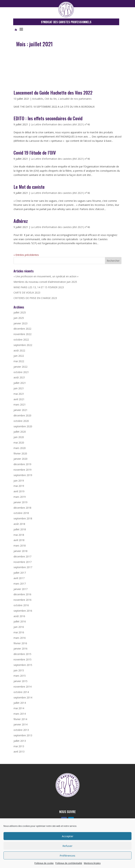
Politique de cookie (44, 863)
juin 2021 (19, 388)
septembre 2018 (23, 518)
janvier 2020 (20, 459)
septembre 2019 (23, 475)
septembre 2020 (23, 426)
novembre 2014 (22, 687)
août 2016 (19, 616)
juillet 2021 (20, 383)
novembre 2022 (22, 334)
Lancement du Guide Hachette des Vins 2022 (53, 93)
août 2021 (19, 377)
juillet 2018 (20, 529)
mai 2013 (19, 746)
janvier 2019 (20, 502)
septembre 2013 (23, 735)
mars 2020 (20, 448)
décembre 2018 (22, 508)
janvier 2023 (20, 323)
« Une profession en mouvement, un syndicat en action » (46, 276)
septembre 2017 (23, 567)
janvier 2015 (20, 681)
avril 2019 (19, 491)
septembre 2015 (23, 665)
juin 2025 (19, 318)
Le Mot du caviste (29, 187)
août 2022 (19, 350)
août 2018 (19, 524)
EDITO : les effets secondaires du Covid (48, 118)
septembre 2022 (23, 345)
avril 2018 (19, 540)
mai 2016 (19, 632)
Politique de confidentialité (69, 863)
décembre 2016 (22, 594)
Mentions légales (92, 863)
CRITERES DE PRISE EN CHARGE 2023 (35, 298)
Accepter (68, 836)
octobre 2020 (21, 421)
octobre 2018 (21, 513)
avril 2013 (19, 752)
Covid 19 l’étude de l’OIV (35, 153)
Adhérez (21, 221)
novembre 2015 (22, 659)
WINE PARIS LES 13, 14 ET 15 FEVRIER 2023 (39, 287)
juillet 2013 (20, 741)
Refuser (67, 846)
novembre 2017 (22, 562)
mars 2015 (20, 676)
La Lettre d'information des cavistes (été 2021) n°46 (60, 124)
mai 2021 (19, 394)
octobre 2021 (21, 372)
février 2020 (20, 453)
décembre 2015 (22, 654)
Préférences (67, 855)
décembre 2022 (22, 329)
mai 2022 (19, 361)
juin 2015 (19, 670)
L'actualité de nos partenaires (75, 99)
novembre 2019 (22, 470)
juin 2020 (19, 437)
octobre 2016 (21, 605)
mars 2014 (20, 714)
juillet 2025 (20, 312)
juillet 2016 (20, 621)
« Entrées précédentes (26, 255)
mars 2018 (20, 546)
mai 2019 (19, 486)
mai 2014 (19, 708)
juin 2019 (19, 481)
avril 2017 (19, 578)
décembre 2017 (22, 556)
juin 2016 (19, 627)
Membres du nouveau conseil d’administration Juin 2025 (45, 282)
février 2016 (20, 643)
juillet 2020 (20, 432)
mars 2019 (20, 497)
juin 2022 (19, 356)
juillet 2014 (20, 703)
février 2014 (20, 719)
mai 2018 (19, 535)
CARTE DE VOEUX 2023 (27, 293)
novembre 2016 (22, 600)
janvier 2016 (20, 649)
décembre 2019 (22, 464)
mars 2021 (20, 405)
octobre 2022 (21, 340)
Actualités (38, 99)
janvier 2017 (20, 589)
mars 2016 (20, 638)
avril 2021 (19, 399)
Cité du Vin (51, 99)
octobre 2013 (21, 730)
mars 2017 (20, 584)
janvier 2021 (20, 410)
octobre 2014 (21, 692)
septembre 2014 (23, 697)
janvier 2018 (20, 551)
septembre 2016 (23, 611)
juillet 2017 (20, 573)
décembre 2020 (22, 415)
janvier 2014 (20, 724)
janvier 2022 (20, 367)
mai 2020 (19, 443)
